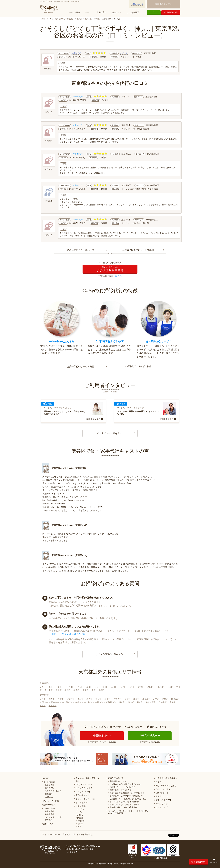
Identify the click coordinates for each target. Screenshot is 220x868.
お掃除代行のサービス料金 (138, 366)
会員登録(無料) (171, 12)
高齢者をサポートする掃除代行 (122, 787)
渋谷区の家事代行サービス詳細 (138, 250)
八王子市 (117, 699)
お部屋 (80, 824)
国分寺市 (175, 699)
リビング (81, 821)
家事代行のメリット (118, 781)
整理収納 (49, 794)
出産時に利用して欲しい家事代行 (123, 807)
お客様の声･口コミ (84, 788)
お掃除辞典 (81, 806)
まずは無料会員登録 (110, 269)
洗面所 (80, 818)
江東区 (105, 687)
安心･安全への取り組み (166, 786)
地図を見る (72, 852)
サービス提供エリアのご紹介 (63, 19)
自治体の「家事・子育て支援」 (87, 779)
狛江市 (43, 699)
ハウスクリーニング (53, 791)
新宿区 (132, 687)
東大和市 (88, 702)
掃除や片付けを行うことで (121, 790)
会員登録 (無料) (102, 736)
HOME (46, 778)
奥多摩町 (53, 706)
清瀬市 (78, 702)
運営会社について (164, 796)
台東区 (170, 687)
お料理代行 (50, 788)
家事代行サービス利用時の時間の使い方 (126, 796)
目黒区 (101, 690)
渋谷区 (97, 19)
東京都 (79, 19)
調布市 (52, 699)
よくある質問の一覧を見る (109, 654)
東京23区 (88, 19)
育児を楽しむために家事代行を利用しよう (127, 793)
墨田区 (150, 687)
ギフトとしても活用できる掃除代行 (124, 802)
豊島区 (59, 690)
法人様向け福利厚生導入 (166, 778)
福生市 (122, 702)
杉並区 (141, 687)
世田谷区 (160, 687)
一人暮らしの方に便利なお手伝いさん (125, 784)
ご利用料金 (48, 797)
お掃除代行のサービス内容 (81, 366)
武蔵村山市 (111, 702)
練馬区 (76, 690)
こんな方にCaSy (83, 792)
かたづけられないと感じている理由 (124, 805)
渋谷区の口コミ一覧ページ (81, 250)
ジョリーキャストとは (85, 799)
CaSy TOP (45, 19)
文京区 (85, 690)
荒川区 (52, 687)
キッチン (81, 809)
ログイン (154, 12)
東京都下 (44, 695)
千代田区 (49, 690)
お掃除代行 (76, 53)
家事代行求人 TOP (164, 4)
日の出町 (163, 702)
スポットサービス (51, 801)
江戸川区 (70, 687)
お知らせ (160, 782)
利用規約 (66, 834)
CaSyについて (162, 793)
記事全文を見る (93, 419)
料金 (87, 12)
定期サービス (49, 805)
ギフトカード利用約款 (83, 834)
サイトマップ (162, 807)
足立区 (43, 687)
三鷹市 (61, 699)
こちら (157, 742)
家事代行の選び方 (116, 778)
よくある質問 (133, 12)
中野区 (67, 690)
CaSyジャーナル (163, 789)
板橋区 (61, 687)
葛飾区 (89, 687)
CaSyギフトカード (84, 784)
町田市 (89, 699)
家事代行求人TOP (150, 736)
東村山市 (99, 702)
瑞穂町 (131, 702)
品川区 (114, 687)
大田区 (80, 687)
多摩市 (107, 699)
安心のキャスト (83, 795)
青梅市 (173, 702)
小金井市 (146, 699)
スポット (124, 53)
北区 (97, 687)
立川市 (127, 699)
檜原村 (43, 706)
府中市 (80, 699)
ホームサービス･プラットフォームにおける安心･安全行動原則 (128, 812)
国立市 (45, 702)
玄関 (79, 827)
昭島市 (136, 699)
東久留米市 (67, 702)
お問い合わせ (137, 4)
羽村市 (140, 702)
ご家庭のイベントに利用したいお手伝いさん (128, 799)
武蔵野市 (70, 699)
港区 (94, 690)
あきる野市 (151, 702)
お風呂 (80, 815)
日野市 (165, 699)
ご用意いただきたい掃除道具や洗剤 (67, 634)
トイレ (80, 812)
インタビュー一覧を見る (109, 433)
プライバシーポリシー (50, 834)
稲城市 (98, 699)
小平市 (156, 699)
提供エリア (117, 12)
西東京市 (55, 702)
